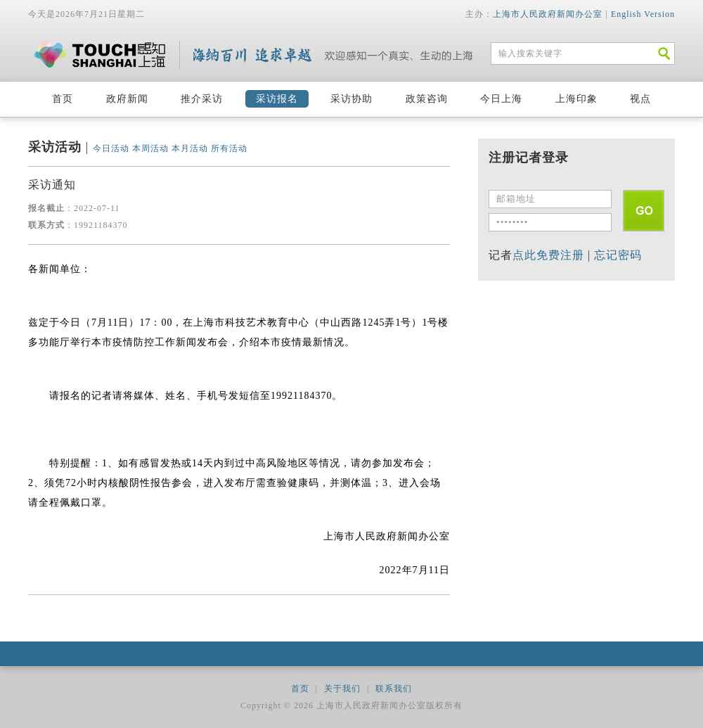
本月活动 (190, 148)
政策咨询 (427, 99)
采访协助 (351, 99)
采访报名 (277, 99)
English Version (643, 14)
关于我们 (342, 689)
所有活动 (229, 148)
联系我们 (394, 689)
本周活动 (150, 148)
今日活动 (111, 148)
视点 (640, 99)
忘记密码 (618, 255)
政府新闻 (127, 99)
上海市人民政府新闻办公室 (548, 14)
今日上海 (501, 99)
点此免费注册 (548, 255)
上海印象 (576, 99)
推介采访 (202, 99)
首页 (63, 99)
